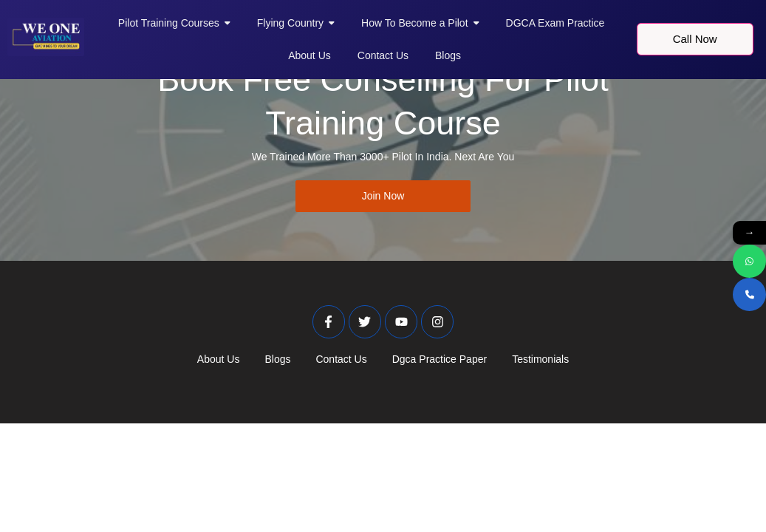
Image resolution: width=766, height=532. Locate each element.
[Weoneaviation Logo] (46, 37)
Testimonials (540, 359)
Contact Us (341, 359)
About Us (219, 359)
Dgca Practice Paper (440, 359)
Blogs (277, 359)
